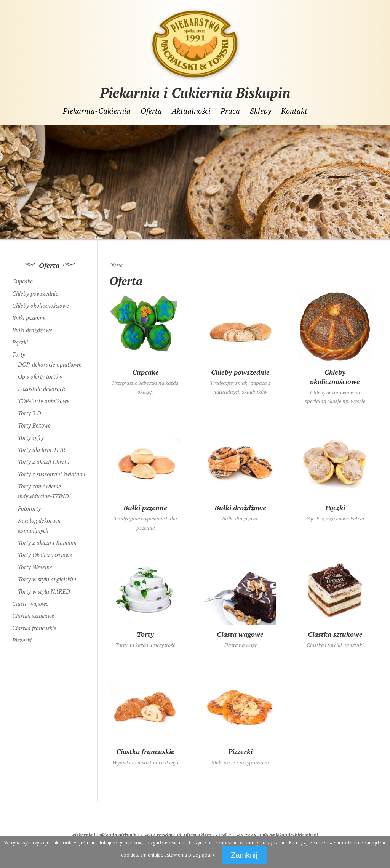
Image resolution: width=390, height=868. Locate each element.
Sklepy (261, 111)
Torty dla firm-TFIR (42, 447)
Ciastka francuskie (34, 625)
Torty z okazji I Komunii (47, 540)
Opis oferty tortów (40, 374)
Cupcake (22, 279)
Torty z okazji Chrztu (44, 459)
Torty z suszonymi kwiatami (52, 471)
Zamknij (244, 855)
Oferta (151, 111)
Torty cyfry (31, 435)
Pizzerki (22, 637)
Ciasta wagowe (30, 601)
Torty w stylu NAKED (44, 589)
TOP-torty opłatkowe (44, 398)
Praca (230, 111)
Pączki (20, 340)
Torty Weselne (35, 564)
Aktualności (191, 111)
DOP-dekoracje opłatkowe (50, 362)
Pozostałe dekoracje (42, 386)
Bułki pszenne (29, 315)
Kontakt (294, 111)
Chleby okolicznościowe (41, 303)
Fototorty (29, 506)
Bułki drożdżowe (32, 327)
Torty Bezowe (34, 423)
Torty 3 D (30, 410)
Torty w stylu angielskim (47, 577)
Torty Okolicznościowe (45, 552)
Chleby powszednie (35, 291)
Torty (19, 352)
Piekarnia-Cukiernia (97, 111)
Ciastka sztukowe (33, 613)
